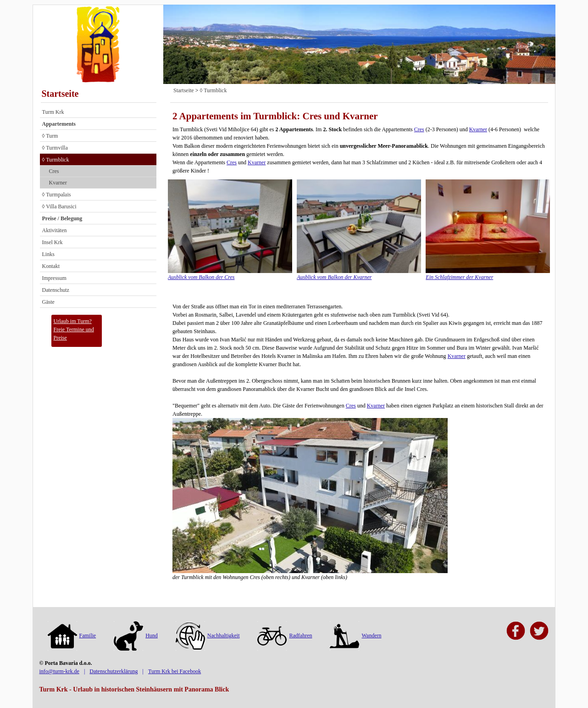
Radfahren (285, 636)
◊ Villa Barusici (59, 206)
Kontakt (51, 266)
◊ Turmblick (56, 160)
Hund (136, 636)
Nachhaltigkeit (208, 636)
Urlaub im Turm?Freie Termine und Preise (74, 329)
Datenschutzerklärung (114, 671)
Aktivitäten (55, 230)
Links (48, 254)
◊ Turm (50, 136)
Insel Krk (53, 242)
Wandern (355, 636)
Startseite (60, 94)
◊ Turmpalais (57, 195)
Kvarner (58, 183)
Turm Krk (53, 112)
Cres (54, 171)
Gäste (48, 302)
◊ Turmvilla (55, 148)
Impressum (54, 278)
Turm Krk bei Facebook (175, 671)
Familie (72, 636)
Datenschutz (56, 290)
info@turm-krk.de (59, 671)
